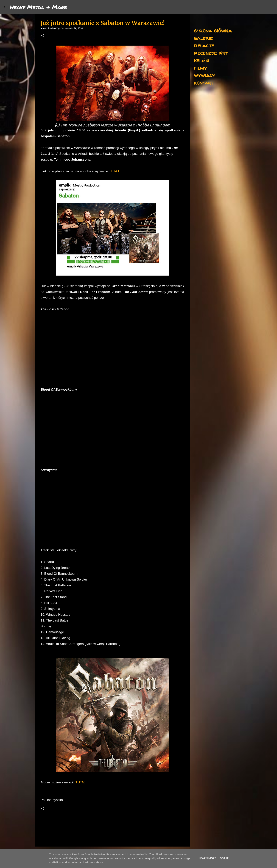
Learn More (208, 858)
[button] (43, 36)
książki (202, 60)
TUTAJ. (81, 782)
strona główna (213, 30)
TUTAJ (114, 171)
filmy (200, 68)
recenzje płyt (211, 53)
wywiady (205, 75)
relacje (204, 45)
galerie (203, 38)
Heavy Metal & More (38, 7)
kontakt (204, 83)
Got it (224, 858)
